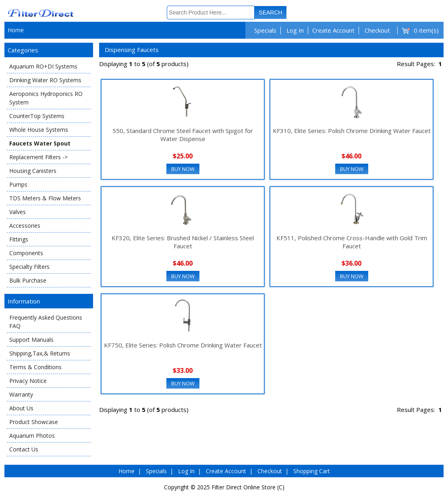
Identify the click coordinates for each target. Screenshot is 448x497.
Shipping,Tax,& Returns (40, 353)
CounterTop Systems (37, 116)
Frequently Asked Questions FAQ (46, 322)
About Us (21, 408)
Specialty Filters (29, 267)
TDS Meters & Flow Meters (45, 198)
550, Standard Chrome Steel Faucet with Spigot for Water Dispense (183, 135)
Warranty (21, 394)
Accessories (25, 226)
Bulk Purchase (28, 280)
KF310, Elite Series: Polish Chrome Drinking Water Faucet (352, 131)
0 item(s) (426, 30)
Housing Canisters (33, 171)
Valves (18, 212)
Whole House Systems (39, 130)
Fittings (19, 239)
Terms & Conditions (35, 367)
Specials (265, 30)
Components (26, 253)
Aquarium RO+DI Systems (43, 66)
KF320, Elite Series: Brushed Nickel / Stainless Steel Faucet (183, 242)
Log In (295, 30)
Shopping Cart (312, 471)
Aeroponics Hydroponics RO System (46, 98)
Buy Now (183, 169)
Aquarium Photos (32, 436)
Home (16, 30)
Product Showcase (34, 422)
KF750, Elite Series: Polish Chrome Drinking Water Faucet (183, 345)
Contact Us (24, 449)
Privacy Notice (28, 381)
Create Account (333, 30)
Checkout (377, 30)
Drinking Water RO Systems (45, 80)
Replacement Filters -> (38, 157)
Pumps (18, 184)
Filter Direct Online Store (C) (248, 487)
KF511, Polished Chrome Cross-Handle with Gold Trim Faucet (352, 242)
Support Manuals (31, 340)
